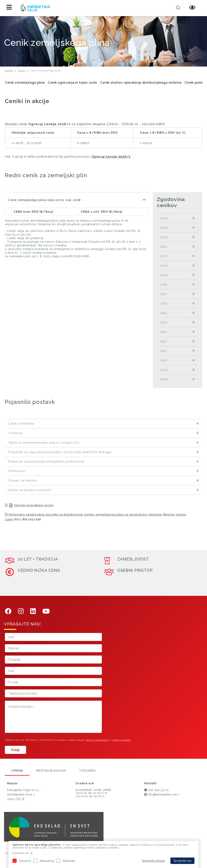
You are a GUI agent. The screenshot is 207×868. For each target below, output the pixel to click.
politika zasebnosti (97, 740)
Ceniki (22, 71)
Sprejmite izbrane (153, 861)
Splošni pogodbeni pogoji (34, 505)
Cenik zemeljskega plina (45, 71)
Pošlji (15, 750)
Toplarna (87, 771)
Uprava (17, 771)
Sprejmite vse (182, 861)
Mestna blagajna (51, 771)
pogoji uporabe (121, 740)
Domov (9, 71)
